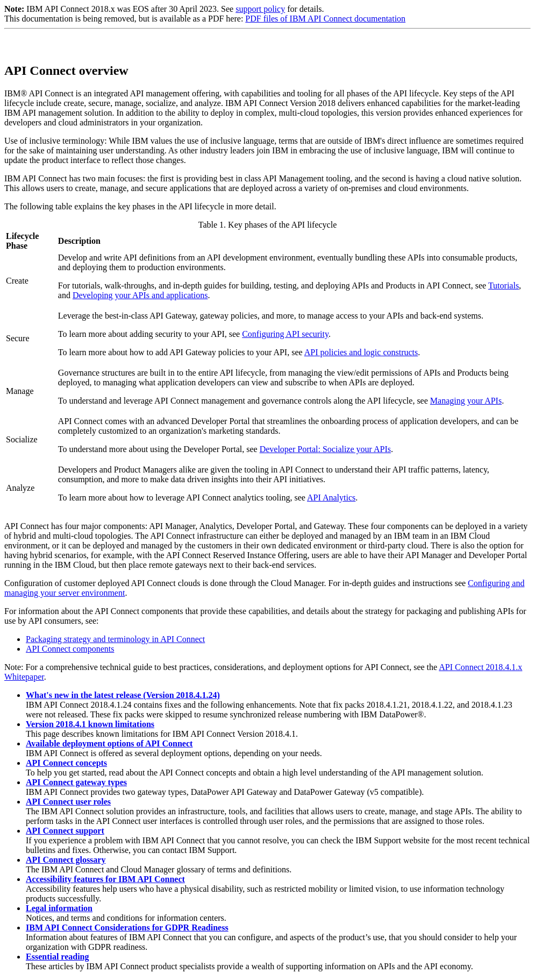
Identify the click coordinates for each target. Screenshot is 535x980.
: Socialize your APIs (325, 449)
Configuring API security (285, 334)
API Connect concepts (66, 763)
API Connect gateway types (76, 782)
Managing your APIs (466, 401)
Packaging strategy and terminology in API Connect (115, 639)
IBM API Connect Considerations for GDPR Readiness (127, 928)
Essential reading (58, 957)
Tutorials (504, 285)
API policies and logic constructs (361, 352)
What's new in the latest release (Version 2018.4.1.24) (123, 695)
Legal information (59, 908)
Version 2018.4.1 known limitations (90, 724)
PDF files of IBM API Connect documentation (325, 19)
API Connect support (65, 831)
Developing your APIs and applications (140, 295)
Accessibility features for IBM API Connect (105, 879)
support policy (260, 9)
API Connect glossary (66, 860)
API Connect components (70, 649)
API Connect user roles (68, 802)
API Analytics (331, 498)
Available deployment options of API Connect (109, 743)
